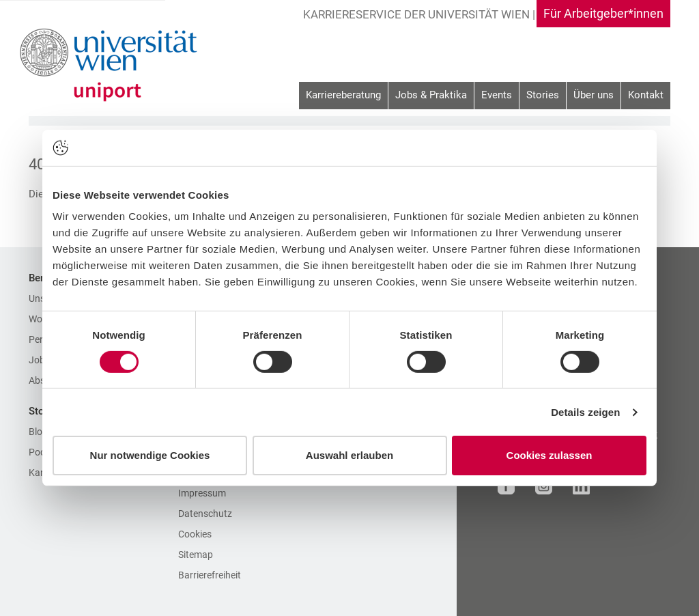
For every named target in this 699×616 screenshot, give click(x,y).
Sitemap (196, 555)
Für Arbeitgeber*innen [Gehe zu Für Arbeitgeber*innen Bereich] (603, 13)
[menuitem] (343, 96)
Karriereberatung (343, 95)
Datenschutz (205, 514)
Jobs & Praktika (431, 95)
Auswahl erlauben (349, 455)
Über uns (594, 95)
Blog (38, 432)
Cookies (195, 534)
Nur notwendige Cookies (150, 455)
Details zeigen (585, 412)
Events (497, 95)
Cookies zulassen (550, 455)
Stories (543, 95)
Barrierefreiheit (210, 575)
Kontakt (646, 95)
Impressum (202, 493)
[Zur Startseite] (112, 65)
